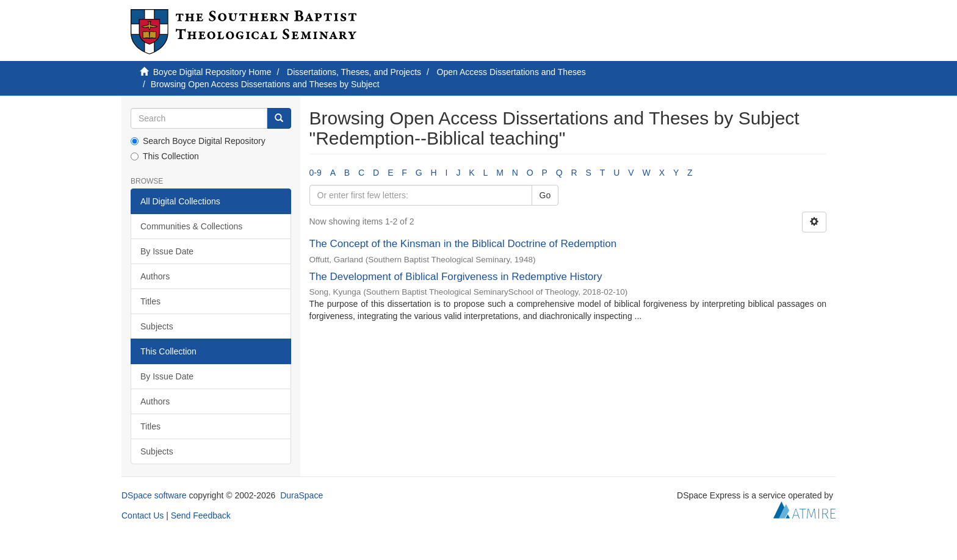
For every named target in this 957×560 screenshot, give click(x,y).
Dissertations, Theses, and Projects (354, 72)
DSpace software (154, 495)
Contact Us (143, 515)
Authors (155, 276)
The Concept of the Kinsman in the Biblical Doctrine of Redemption (463, 244)
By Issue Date (167, 251)
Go (545, 195)
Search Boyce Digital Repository (198, 141)
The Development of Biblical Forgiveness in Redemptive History (456, 277)
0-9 (316, 173)
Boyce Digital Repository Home (212, 72)
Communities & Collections (191, 226)
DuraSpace (302, 495)
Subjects (157, 326)
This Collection (165, 156)
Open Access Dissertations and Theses (511, 72)
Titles (150, 301)
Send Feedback (201, 515)
